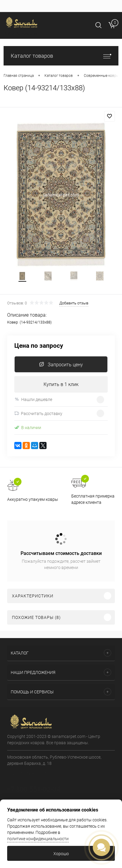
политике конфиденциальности (38, 839)
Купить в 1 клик (61, 384)
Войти (9, 33)
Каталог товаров (61, 56)
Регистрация (27, 33)
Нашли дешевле (33, 399)
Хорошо (61, 854)
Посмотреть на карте (28, 773)
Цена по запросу (39, 346)
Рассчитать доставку (38, 414)
